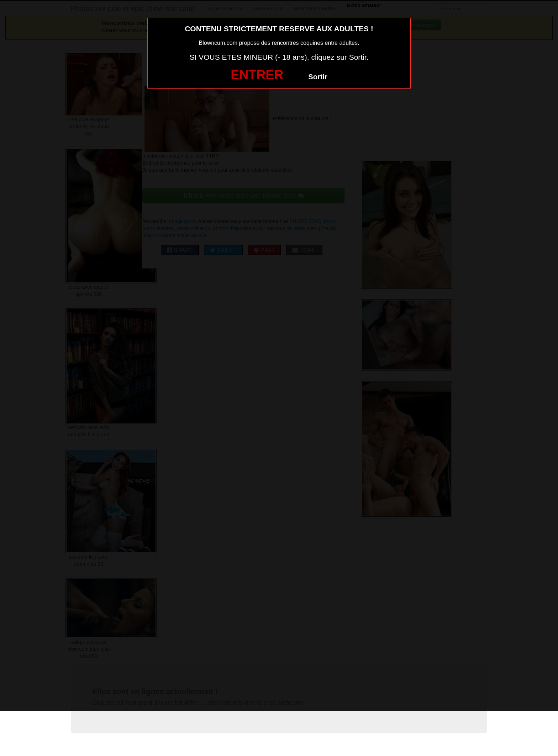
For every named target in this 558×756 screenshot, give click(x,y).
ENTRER (257, 75)
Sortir (318, 77)
